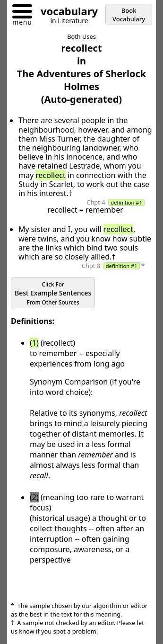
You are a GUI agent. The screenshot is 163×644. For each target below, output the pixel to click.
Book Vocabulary (129, 15)
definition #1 (126, 202)
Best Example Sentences (53, 293)
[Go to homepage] (66, 13)
